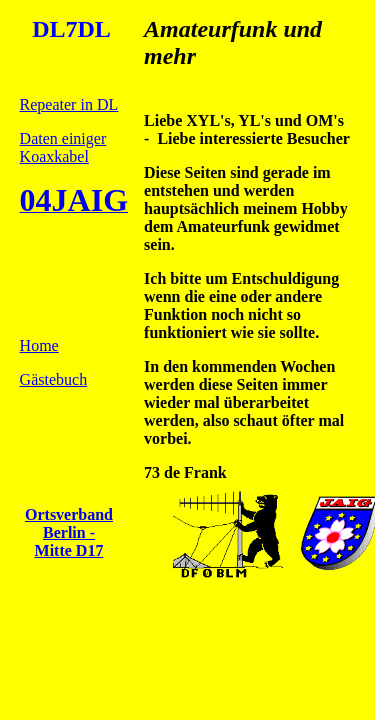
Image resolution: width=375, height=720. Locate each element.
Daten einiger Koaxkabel (63, 147)
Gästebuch (54, 379)
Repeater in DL (69, 104)
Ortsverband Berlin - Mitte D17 (69, 532)
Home (39, 345)
